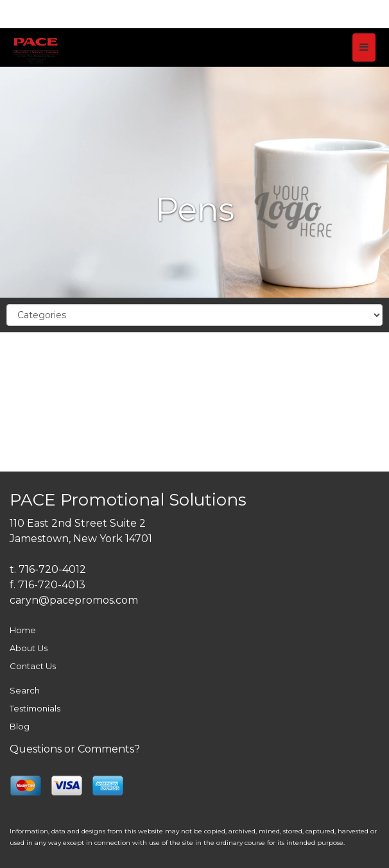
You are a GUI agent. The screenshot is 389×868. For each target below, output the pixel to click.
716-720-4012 (52, 569)
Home (23, 630)
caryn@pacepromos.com (74, 600)
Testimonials (35, 708)
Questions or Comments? (75, 749)
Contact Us (33, 666)
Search (25, 690)
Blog (20, 726)
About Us (29, 648)
